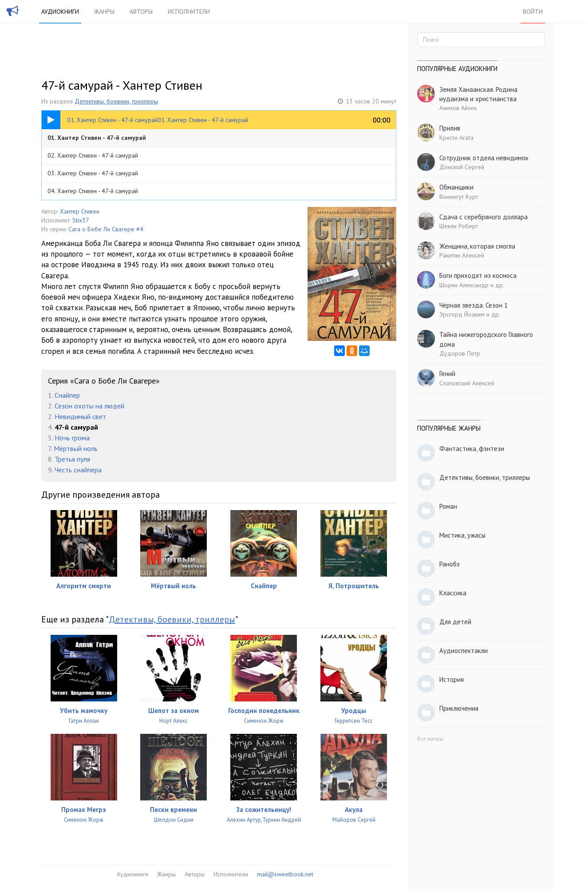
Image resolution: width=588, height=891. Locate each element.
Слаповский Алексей (467, 383)
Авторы (141, 12)
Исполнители (189, 12)
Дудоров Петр (460, 353)
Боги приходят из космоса (478, 275)
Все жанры (430, 739)
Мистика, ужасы (462, 535)
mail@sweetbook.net (285, 874)
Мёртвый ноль (76, 448)
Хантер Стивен (80, 211)
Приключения (459, 708)
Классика (453, 593)
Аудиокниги (60, 12)
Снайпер (67, 395)
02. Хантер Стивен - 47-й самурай (93, 155)
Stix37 (81, 220)
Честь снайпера (78, 470)
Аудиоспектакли (464, 651)
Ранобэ (450, 564)
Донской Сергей (462, 167)
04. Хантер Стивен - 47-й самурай (93, 191)
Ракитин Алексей (462, 255)
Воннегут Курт (459, 197)
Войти (533, 12)
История (452, 679)
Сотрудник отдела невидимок (484, 158)
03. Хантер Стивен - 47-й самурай (93, 173)
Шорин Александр (464, 285)
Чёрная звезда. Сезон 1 (474, 305)
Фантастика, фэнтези (472, 449)
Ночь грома (72, 438)
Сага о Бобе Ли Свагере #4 (106, 229)
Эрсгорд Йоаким (462, 314)
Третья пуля (72, 459)
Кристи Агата (456, 138)
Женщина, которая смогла (477, 246)
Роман (448, 506)
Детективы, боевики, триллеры (116, 101)
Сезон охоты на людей (89, 406)
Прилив (450, 128)
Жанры (104, 12)
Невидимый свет (80, 416)
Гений (447, 374)
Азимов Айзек (458, 108)
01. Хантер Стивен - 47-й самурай (97, 138)
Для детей (455, 622)
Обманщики (456, 187)
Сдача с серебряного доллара (483, 217)
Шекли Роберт (459, 226)
